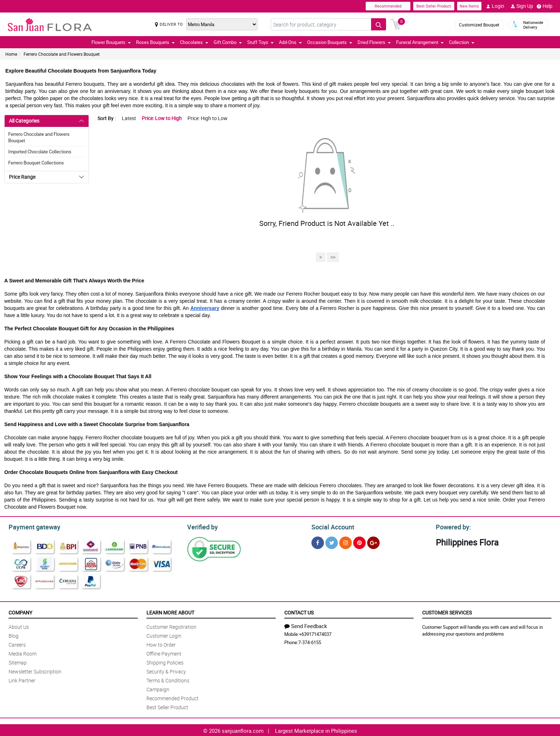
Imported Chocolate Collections (40, 152)
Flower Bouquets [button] (111, 42)
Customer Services (447, 611)
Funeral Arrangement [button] (420, 42)
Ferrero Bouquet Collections (36, 163)
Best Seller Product (434, 6)
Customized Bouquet (479, 25)
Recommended (388, 6)
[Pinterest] (359, 542)
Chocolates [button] (194, 42)
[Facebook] (318, 542)
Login (495, 6)
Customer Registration (171, 626)
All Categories (24, 121)
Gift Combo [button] (228, 42)
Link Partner (22, 679)
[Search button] (379, 24)
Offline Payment (164, 653)
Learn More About (170, 611)
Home (11, 54)
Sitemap (18, 661)
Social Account (331, 526)
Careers (17, 644)
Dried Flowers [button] (374, 42)
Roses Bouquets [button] (155, 42)
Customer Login (164, 635)
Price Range (22, 177)
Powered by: (452, 526)
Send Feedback (306, 625)
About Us (19, 626)
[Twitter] (332, 542)
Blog (14, 635)
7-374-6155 (310, 641)
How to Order (161, 644)
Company (20, 611)
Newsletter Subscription (35, 670)
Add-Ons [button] (290, 42)
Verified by (201, 526)
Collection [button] (462, 42)
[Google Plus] (373, 542)
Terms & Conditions (168, 679)
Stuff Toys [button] (260, 42)
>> (333, 257)
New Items (469, 6)
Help (545, 6)
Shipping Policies (165, 661)
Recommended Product (172, 697)
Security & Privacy (166, 670)
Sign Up (522, 6)
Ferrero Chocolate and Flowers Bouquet (62, 54)
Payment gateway (31, 526)
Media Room (22, 653)
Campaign (158, 688)
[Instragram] (346, 542)
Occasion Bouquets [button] (330, 42)
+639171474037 (315, 633)
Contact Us (299, 611)
